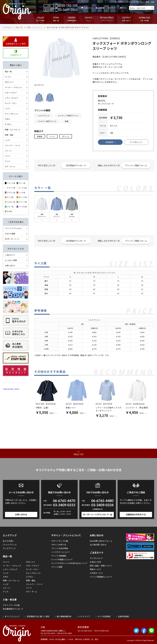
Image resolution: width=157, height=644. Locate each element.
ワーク (52, 136)
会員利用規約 (123, 616)
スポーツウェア (11, 93)
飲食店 (40, 136)
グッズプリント (9, 548)
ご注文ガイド (10, 255)
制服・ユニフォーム (35, 27)
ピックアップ (10, 535)
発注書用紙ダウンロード (13, 609)
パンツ (7, 156)
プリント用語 (57, 567)
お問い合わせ (10, 265)
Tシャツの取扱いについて (62, 559)
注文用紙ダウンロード (76, 165)
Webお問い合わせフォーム (101, 541)
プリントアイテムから (13, 228)
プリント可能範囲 (59, 556)
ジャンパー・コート (12, 145)
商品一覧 (19, 27)
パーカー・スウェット (13, 87)
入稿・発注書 (10, 599)
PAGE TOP (78, 454)
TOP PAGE (7, 27)
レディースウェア (12, 98)
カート (125, 8)
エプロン (8, 124)
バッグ (7, 108)
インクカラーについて (61, 552)
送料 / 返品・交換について (101, 566)
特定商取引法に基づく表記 (38, 616)
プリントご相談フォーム (136, 165)
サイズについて (96, 558)
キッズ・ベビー (11, 103)
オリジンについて (12, 616)
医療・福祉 (9, 135)
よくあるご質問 (11, 260)
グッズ (7, 161)
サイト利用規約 (104, 616)
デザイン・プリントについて (66, 535)
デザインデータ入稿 (11, 605)
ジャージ (8, 151)
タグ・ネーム (10, 166)
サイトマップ (84, 616)
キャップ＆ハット (12, 114)
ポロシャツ (9, 82)
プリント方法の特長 (60, 548)
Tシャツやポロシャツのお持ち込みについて (69, 563)
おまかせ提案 (10, 234)
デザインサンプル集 (60, 541)
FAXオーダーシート (12, 239)
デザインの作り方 (59, 545)
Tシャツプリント (10, 545)
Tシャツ (8, 77)
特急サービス (95, 569)
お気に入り (88, 8)
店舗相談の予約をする (136, 514)
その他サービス (96, 573)
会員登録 (101, 8)
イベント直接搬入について (101, 577)
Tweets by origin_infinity (11, 389)
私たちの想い (8, 541)
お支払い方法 (95, 562)
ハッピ (7, 140)
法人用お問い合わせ (98, 545)
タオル (7, 119)
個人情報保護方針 (64, 616)
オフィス (66, 136)
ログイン (113, 8)
